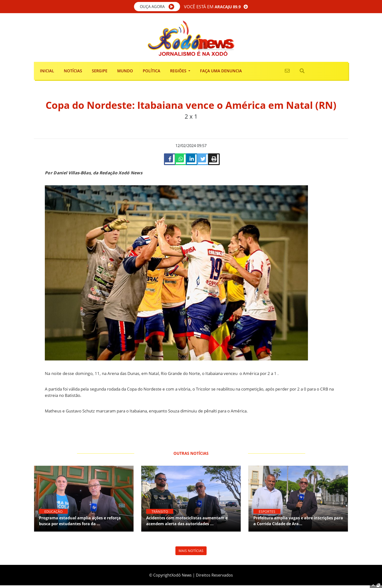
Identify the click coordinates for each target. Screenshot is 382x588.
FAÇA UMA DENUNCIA (221, 71)
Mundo (125, 71)
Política (152, 71)
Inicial (47, 71)
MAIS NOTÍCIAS (191, 553)
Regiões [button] (179, 71)
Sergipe (100, 71)
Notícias (73, 71)
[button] (157, 7)
